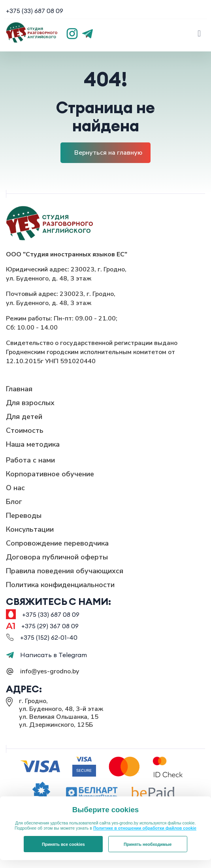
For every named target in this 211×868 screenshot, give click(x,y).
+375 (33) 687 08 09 (35, 11)
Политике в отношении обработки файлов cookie (145, 828)
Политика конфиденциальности (60, 585)
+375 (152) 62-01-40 (49, 637)
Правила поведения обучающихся (65, 571)
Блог (14, 502)
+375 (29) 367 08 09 (50, 626)
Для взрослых (30, 403)
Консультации (30, 529)
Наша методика (33, 444)
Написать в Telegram (46, 655)
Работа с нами (30, 460)
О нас (15, 488)
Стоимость (25, 430)
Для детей (24, 417)
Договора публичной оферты (57, 557)
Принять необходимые (148, 844)
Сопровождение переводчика (57, 543)
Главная (19, 389)
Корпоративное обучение (50, 474)
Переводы (24, 515)
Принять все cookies (63, 844)
